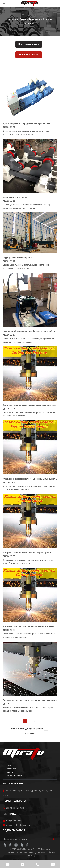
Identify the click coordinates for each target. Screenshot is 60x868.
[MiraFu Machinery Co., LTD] (24, 754)
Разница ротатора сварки (15, 197)
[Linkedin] (10, 845)
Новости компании (29, 44)
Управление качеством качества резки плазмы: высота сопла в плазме (30, 479)
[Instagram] (27, 845)
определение (31, 733)
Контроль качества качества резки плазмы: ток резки (28, 626)
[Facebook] (5, 845)
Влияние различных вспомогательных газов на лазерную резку (30, 700)
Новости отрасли (29, 55)
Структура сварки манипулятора (18, 258)
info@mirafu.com (14, 821)
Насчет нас (11, 769)
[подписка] (53, 839)
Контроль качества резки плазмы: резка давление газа (29, 405)
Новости (10, 772)
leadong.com (35, 852)
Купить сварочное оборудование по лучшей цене (27, 123)
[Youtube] (22, 845)
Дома (8, 765)
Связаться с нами (14, 775)
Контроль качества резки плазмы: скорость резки (27, 553)
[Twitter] (16, 845)
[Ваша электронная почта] (25, 839)
